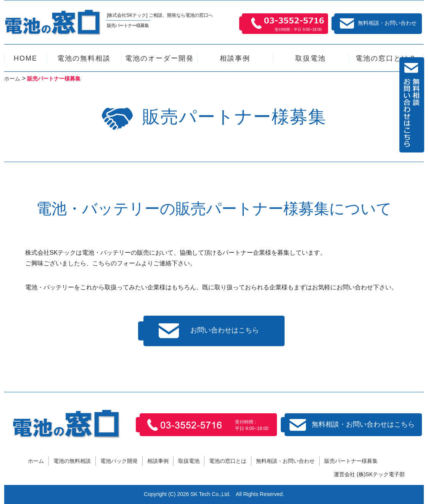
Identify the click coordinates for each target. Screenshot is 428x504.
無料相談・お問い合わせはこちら (352, 425)
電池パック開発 (119, 461)
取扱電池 (189, 461)
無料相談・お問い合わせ (378, 23)
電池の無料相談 (72, 461)
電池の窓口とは (228, 461)
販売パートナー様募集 (351, 461)
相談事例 (158, 461)
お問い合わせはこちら (209, 331)
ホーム (36, 461)
